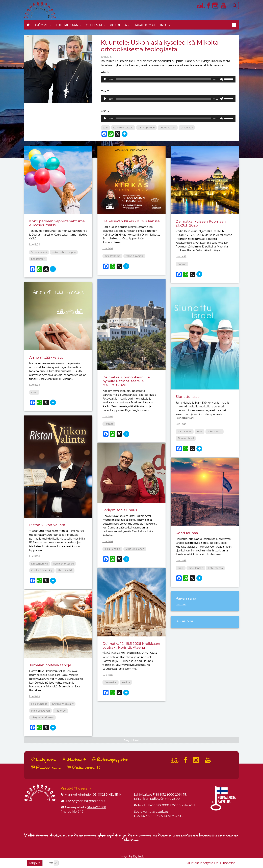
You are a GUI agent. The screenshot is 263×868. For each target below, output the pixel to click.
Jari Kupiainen (146, 128)
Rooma (182, 264)
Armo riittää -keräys (46, 357)
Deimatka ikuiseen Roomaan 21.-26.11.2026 (201, 223)
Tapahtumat (145, 25)
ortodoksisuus (168, 128)
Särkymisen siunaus (120, 510)
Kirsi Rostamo (112, 256)
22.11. (106, 128)
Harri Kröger (185, 431)
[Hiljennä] (222, 79)
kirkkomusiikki (40, 564)
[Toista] (105, 79)
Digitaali (138, 856)
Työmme (43, 25)
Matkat (74, 760)
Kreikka (126, 682)
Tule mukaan (68, 25)
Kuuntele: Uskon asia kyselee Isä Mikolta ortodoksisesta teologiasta (160, 46)
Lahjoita (35, 863)
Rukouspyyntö (110, 760)
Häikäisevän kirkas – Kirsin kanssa (131, 221)
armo (34, 392)
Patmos (109, 424)
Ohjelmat (95, 25)
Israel (200, 431)
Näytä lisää (132, 740)
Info (165, 25)
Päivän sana (46, 768)
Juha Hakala (215, 431)
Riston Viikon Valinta (47, 525)
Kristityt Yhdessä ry (42, 570)
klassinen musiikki (63, 564)
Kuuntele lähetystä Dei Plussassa (211, 863)
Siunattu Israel (188, 396)
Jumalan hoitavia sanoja (50, 665)
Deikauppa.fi (84, 768)
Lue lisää (35, 244)
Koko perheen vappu (64, 252)
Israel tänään (196, 568)
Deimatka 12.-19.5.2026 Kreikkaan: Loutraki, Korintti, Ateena (131, 645)
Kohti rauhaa (187, 533)
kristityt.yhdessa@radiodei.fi (85, 801)
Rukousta (120, 25)
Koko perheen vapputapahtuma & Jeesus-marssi (57, 223)
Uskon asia (187, 128)
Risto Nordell (65, 570)
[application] (168, 79)
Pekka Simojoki (134, 256)
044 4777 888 (96, 807)
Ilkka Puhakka (112, 549)
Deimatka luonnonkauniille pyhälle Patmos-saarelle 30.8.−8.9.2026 (126, 381)
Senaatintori (38, 259)
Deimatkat (111, 682)
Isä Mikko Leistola (123, 128)
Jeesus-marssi (39, 252)
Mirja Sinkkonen (135, 549)
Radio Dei (61, 711)
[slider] (163, 79)
